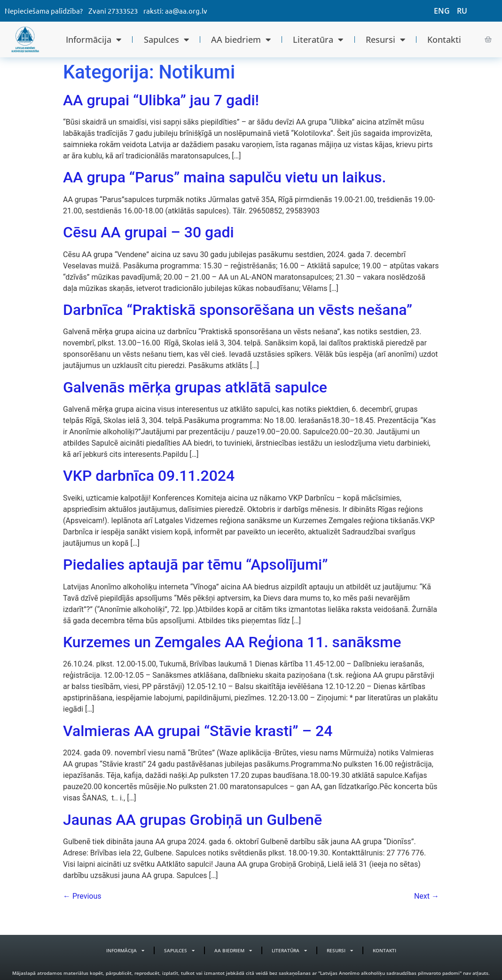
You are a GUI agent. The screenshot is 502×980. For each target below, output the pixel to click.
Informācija (94, 39)
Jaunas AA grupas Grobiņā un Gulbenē (192, 820)
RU (462, 11)
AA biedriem (241, 39)
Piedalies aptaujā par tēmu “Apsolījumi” (196, 564)
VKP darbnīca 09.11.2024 (149, 476)
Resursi (385, 39)
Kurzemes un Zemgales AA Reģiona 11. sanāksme (232, 642)
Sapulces (166, 39)
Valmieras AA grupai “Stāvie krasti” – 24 (198, 731)
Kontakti (444, 39)
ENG (442, 11)
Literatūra (318, 39)
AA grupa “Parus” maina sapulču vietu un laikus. (224, 177)
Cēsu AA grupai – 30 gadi (149, 232)
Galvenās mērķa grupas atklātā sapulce (195, 387)
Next (427, 896)
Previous (82, 896)
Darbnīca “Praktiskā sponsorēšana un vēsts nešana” (238, 310)
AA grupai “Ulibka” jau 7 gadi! (161, 100)
